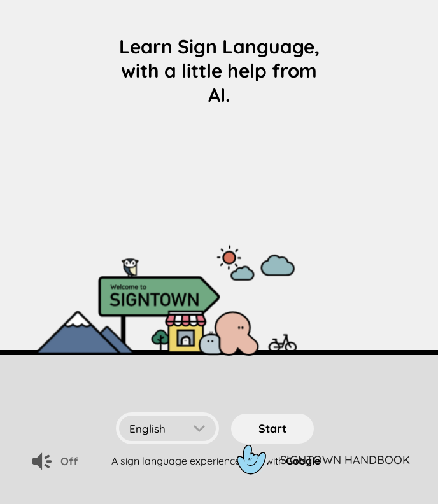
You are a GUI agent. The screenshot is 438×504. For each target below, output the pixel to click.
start (272, 429)
